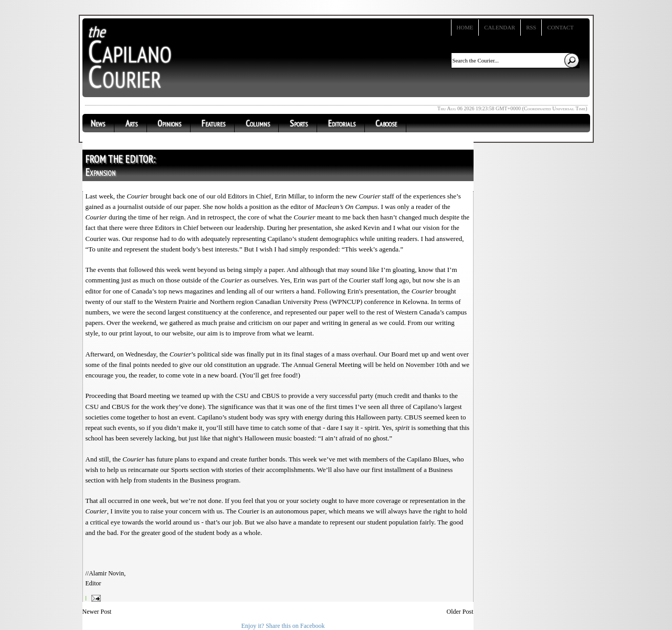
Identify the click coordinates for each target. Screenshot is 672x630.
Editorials (342, 123)
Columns (258, 123)
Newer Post (97, 612)
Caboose (386, 123)
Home (465, 27)
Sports (299, 123)
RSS (531, 27)
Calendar (500, 27)
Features (213, 123)
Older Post (460, 612)
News (98, 123)
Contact (560, 27)
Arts (132, 123)
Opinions (169, 123)
